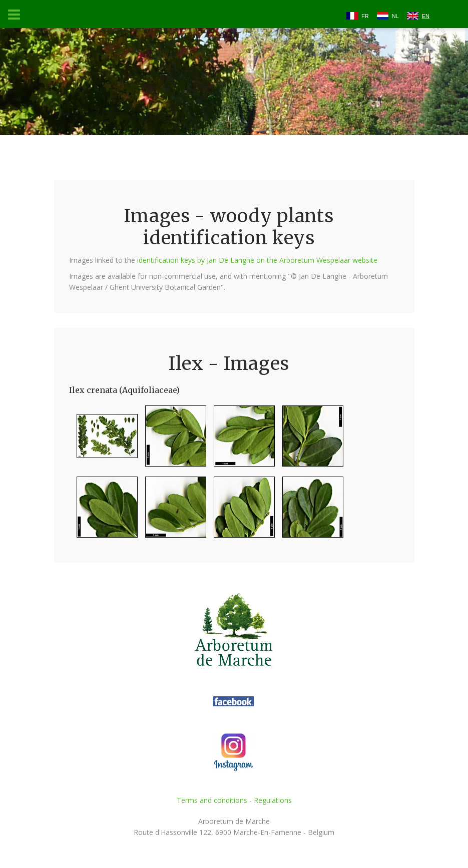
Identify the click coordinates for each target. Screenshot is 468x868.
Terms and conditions (212, 800)
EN (426, 16)
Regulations (273, 800)
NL (395, 16)
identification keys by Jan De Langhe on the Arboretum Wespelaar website (257, 260)
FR (365, 16)
